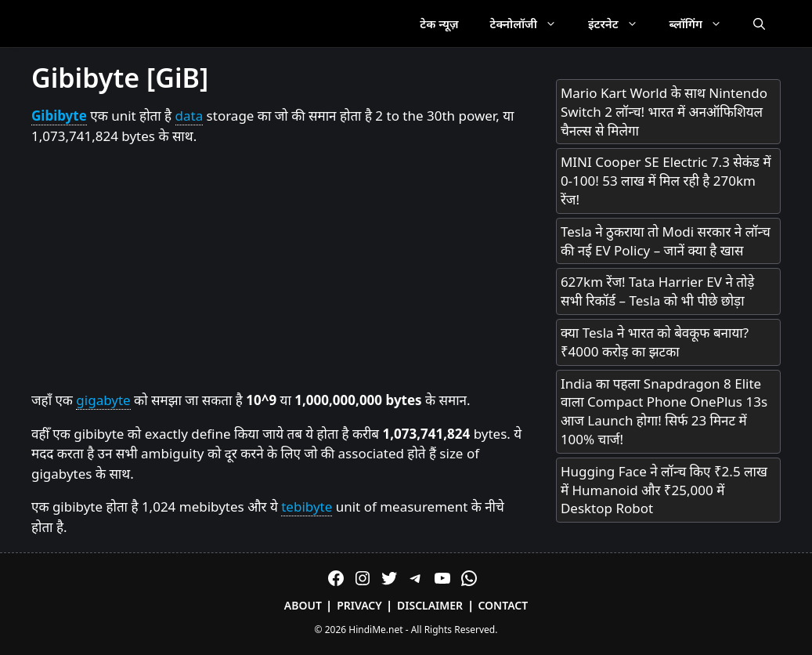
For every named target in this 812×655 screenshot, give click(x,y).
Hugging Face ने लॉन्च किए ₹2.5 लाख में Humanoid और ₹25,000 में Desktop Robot (664, 490)
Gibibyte (59, 116)
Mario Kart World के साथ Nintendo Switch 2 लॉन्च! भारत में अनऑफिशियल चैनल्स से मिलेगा (664, 112)
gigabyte (103, 400)
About (303, 605)
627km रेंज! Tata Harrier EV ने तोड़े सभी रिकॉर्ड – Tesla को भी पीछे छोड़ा (658, 291)
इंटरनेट (621, 24)
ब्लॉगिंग (704, 24)
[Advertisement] (278, 269)
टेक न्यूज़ (439, 24)
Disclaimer (430, 605)
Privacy (359, 605)
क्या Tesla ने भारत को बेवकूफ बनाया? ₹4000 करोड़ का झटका (655, 342)
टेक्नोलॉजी (531, 24)
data (189, 116)
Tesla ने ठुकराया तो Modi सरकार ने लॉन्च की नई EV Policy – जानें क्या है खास (666, 241)
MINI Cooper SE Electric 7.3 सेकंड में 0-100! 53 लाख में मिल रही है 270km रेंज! (666, 181)
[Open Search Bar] (759, 24)
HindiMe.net (375, 630)
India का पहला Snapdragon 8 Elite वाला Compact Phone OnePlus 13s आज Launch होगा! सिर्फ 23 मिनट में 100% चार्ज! (664, 411)
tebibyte (307, 507)
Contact (503, 605)
